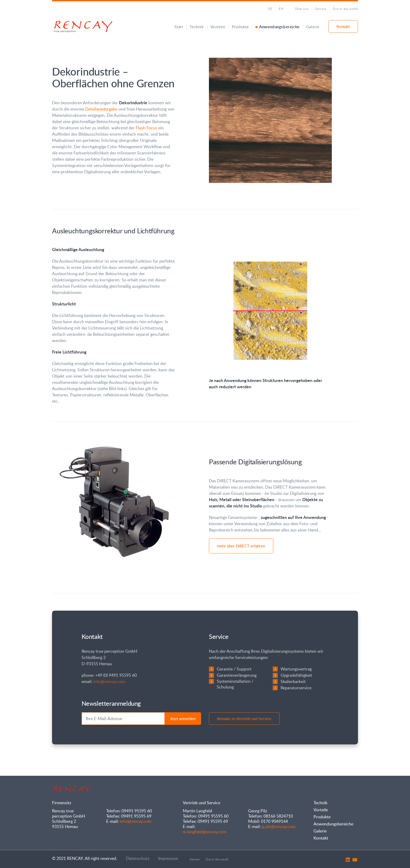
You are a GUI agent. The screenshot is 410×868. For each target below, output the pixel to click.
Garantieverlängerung (237, 675)
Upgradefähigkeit (296, 675)
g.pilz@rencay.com (279, 826)
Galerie (313, 27)
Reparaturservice (296, 688)
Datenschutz (138, 858)
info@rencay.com (109, 681)
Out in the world (345, 9)
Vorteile (218, 27)
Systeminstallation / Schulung (235, 684)
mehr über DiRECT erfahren (241, 546)
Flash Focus (146, 128)
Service (321, 9)
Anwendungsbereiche (279, 27)
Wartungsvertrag (296, 669)
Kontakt (343, 26)
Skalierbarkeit (293, 681)
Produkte (240, 27)
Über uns (302, 9)
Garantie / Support (234, 669)
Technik (197, 27)
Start (179, 27)
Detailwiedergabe (101, 109)
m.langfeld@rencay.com (204, 832)
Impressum (168, 858)
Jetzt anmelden (183, 719)
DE (270, 9)
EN (281, 9)
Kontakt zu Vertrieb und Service (244, 719)
